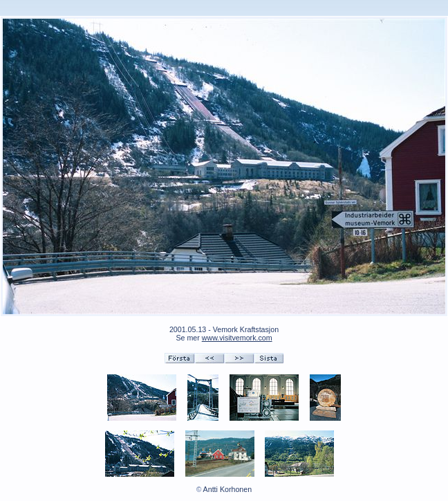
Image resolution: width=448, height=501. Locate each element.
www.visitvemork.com (237, 338)
